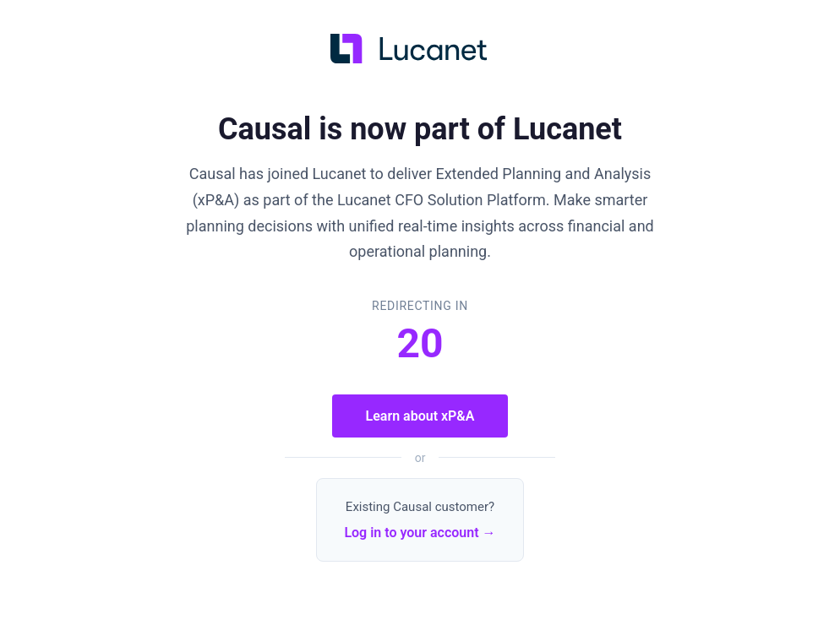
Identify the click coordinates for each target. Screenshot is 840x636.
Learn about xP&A (420, 416)
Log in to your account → (420, 533)
